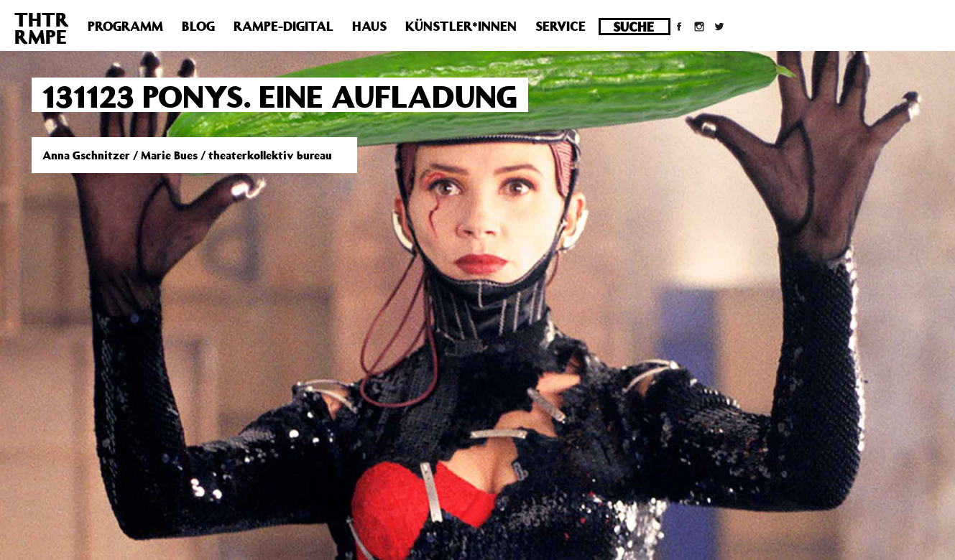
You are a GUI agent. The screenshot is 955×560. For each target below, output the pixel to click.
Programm (125, 26)
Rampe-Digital (283, 26)
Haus (369, 26)
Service (560, 26)
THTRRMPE (42, 28)
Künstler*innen (461, 26)
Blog (198, 26)
